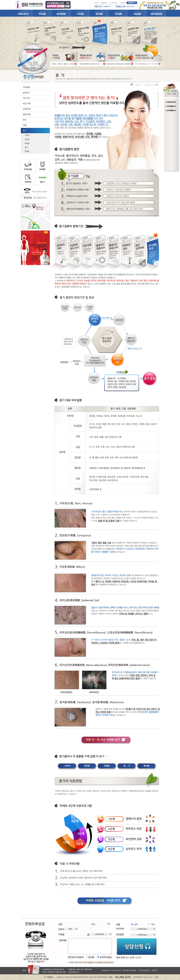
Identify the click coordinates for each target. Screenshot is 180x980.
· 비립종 (26, 143)
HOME (137, 85)
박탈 (25, 125)
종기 (25, 130)
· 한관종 (26, 139)
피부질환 (147, 85)
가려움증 (26, 87)
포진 (25, 120)
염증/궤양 (27, 114)
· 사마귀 (26, 135)
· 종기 (26, 147)
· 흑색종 (26, 151)
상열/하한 (27, 109)
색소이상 (26, 98)
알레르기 (26, 93)
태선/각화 (27, 103)
